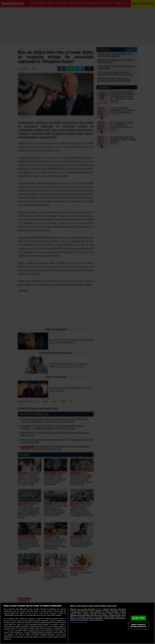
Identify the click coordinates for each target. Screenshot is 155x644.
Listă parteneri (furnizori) (78, 622)
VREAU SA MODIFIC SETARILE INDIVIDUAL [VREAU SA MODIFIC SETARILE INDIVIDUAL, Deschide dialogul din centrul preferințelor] (138, 626)
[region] (77, 623)
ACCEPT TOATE (139, 618)
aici (5, 631)
